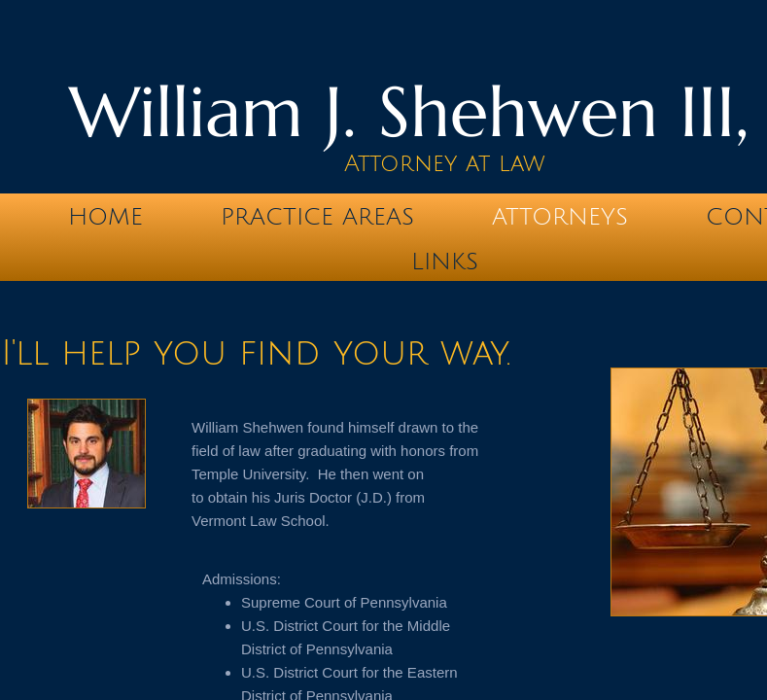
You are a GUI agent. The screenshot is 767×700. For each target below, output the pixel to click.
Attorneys (560, 217)
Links (445, 262)
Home (105, 217)
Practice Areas (317, 217)
